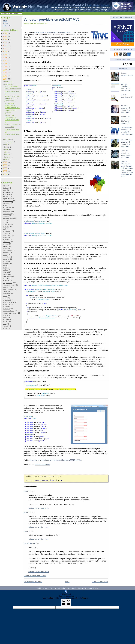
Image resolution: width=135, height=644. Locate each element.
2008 (5, 168)
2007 (5, 171)
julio (6, 144)
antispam (6, 194)
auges (5, 205)
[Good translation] (64, 603)
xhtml (5, 328)
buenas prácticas (8, 218)
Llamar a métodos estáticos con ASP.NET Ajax (126, 87)
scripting (6, 287)
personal (6, 281)
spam (5, 298)
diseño (5, 237)
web (4, 324)
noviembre (8, 84)
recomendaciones (9, 285)
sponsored (6, 300)
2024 (5, 39)
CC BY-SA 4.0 (95, 588)
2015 (5, 67)
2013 (5, 73)
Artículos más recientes (33, 582)
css (4, 229)
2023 (5, 42)
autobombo (7, 207)
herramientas (7, 250)
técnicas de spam (9, 302)
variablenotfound (9, 311)
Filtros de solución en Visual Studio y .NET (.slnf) (126, 154)
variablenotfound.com (10, 313)
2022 (5, 45)
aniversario (6, 192)
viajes (5, 317)
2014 (5, 70)
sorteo (5, 296)
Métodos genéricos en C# (127, 96)
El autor (96, 5)
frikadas (5, 246)
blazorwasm (7, 214)
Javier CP (27, 491)
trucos (5, 307)
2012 (5, 76)
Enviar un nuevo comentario (35, 576)
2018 (5, 58)
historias (6, 253)
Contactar (105, 5)
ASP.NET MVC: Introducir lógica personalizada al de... (12, 106)
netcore (5, 272)
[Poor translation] (69, 603)
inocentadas (7, 257)
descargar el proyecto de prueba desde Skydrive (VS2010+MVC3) (55, 460)
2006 (5, 174)
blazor (5, 209)
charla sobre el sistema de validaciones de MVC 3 (54, 32)
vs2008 (5, 322)
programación (7, 283)
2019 (5, 55)
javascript (6, 259)
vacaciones (6, 309)
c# (4, 220)
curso (5, 233)
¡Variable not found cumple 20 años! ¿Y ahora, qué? (126, 120)
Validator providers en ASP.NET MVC (13, 126)
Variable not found (42, 465)
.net (4, 186)
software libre (7, 294)
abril (6, 152)
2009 (5, 165)
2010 (5, 162)
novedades (6, 276)
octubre (7, 139)
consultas (6, 227)
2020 (5, 51)
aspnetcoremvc (8, 201)
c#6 (4, 222)
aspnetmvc (6, 203)
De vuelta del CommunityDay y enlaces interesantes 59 (12, 119)
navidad (5, 270)
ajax (4, 190)
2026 (5, 33)
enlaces (5, 240)
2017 (5, 61)
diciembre (8, 81)
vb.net (5, 315)
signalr (5, 291)
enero (7, 159)
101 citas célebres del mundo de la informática (126, 109)
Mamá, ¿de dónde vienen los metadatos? (13, 88)
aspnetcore (7, 199)
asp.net (5, 196)
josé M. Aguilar (30, 543)
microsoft (6, 263)
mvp (4, 268)
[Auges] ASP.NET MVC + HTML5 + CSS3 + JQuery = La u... (12, 98)
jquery (5, 261)
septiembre (9, 142)
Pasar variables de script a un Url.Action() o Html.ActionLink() (127, 132)
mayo (6, 149)
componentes (7, 225)
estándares (6, 242)
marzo (7, 154)
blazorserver (7, 212)
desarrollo (6, 235)
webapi (5, 326)
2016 (5, 64)
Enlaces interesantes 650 (127, 74)
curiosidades (7, 231)
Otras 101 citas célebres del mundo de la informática (126, 143)
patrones (6, 278)
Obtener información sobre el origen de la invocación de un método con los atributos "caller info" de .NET (127, 169)
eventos (5, 244)
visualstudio (7, 319)
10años (5, 188)
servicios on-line (8, 289)
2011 (5, 79)
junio (6, 147)
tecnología (6, 304)
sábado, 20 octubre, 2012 (39, 508)
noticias (5, 274)
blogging (6, 216)
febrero (7, 157)
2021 (5, 48)
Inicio (89, 5)
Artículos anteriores (100, 582)
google (5, 248)
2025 (5, 36)
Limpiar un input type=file (11, 112)
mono (5, 266)
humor (5, 255)
